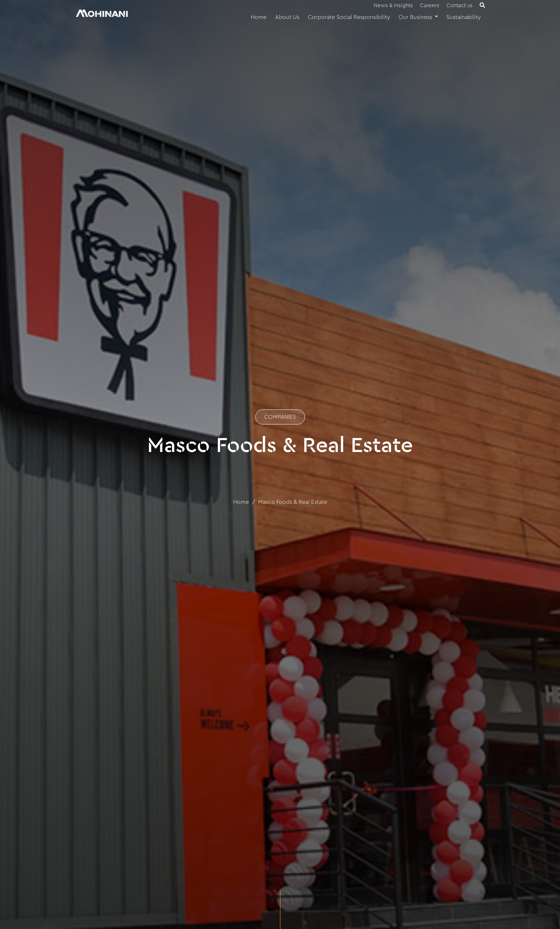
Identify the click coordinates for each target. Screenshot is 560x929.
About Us (287, 17)
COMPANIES (280, 417)
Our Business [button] (416, 17)
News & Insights (393, 6)
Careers (430, 6)
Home (259, 17)
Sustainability (464, 17)
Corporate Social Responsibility (349, 17)
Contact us (459, 6)
